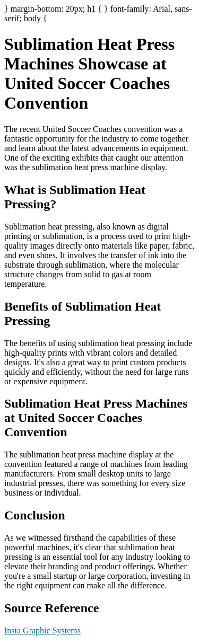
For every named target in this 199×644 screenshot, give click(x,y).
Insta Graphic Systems (42, 630)
